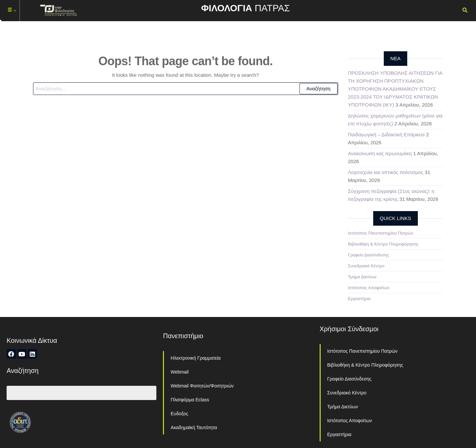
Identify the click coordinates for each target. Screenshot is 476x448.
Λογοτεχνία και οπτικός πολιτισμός (386, 172)
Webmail (179, 372)
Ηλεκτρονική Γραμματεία (196, 358)
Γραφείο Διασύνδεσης (369, 255)
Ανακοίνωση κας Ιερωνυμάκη (380, 153)
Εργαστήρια (359, 299)
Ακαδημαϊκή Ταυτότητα (194, 427)
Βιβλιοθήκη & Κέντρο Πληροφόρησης (383, 244)
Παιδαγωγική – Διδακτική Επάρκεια (386, 134)
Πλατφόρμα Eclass (190, 400)
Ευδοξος (179, 414)
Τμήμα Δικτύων (362, 277)
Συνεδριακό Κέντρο (366, 266)
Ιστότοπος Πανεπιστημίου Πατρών (381, 233)
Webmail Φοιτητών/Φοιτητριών (202, 386)
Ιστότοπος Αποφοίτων (369, 288)
